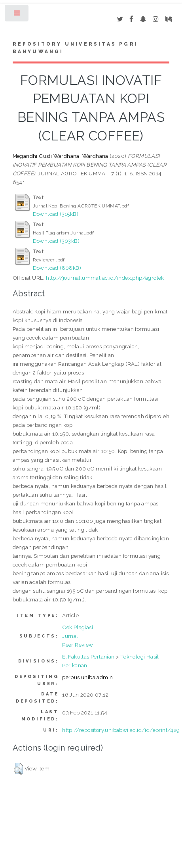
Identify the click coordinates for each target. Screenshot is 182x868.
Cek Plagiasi (78, 627)
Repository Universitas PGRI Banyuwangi (75, 48)
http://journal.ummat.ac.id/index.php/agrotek (105, 278)
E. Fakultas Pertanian (88, 657)
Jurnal (70, 636)
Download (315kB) (56, 214)
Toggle (17, 15)
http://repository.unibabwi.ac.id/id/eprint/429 (121, 730)
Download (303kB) (56, 241)
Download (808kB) (57, 268)
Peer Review (78, 645)
